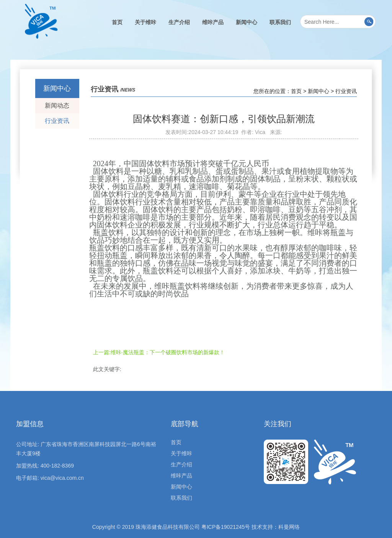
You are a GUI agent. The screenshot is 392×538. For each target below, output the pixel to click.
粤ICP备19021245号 (226, 527)
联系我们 (280, 22)
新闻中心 (247, 22)
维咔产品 (213, 22)
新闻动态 (57, 105)
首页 (117, 22)
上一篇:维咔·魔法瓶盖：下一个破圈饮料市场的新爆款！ (159, 352)
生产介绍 (179, 22)
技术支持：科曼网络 (276, 527)
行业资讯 (57, 121)
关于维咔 (145, 22)
